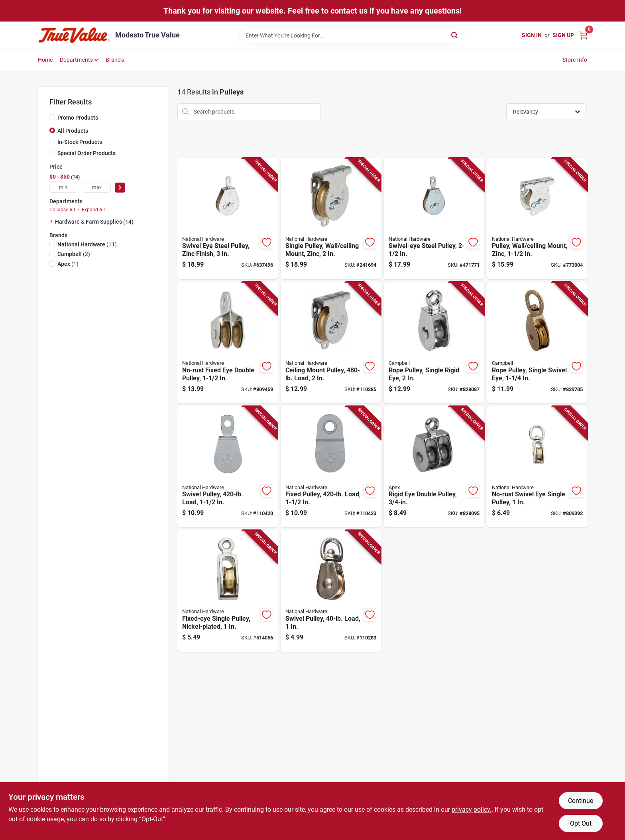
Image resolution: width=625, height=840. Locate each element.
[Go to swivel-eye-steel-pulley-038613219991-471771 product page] (434, 219)
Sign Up (563, 35)
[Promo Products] (52, 117)
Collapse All (62, 210)
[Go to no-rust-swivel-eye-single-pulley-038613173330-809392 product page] (537, 467)
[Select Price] (120, 188)
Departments (76, 60)
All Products (73, 131)
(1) (68, 264)
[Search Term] (351, 35)
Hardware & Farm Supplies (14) (94, 222)
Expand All (93, 210)
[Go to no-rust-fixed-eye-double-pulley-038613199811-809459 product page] (228, 343)
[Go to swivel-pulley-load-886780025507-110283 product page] (331, 591)
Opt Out (581, 823)
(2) (74, 254)
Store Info (575, 60)
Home (45, 60)
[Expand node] (52, 221)
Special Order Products (86, 153)
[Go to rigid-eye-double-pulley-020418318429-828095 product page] (434, 467)
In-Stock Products (80, 142)
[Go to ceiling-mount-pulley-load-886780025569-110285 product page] (331, 343)
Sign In (532, 35)
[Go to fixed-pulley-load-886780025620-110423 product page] (331, 467)
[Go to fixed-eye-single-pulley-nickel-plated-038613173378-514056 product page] (228, 591)
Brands (115, 60)
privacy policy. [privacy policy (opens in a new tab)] (472, 810)
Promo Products (78, 118)
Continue (581, 801)
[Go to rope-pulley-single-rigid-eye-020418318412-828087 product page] (434, 343)
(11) (87, 244)
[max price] (97, 188)
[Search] (455, 35)
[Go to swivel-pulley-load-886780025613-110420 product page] (228, 467)
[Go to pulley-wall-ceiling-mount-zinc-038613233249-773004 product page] (537, 219)
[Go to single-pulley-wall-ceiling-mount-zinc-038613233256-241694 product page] (331, 219)
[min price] (63, 188)
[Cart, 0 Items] (584, 35)
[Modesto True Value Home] (74, 35)
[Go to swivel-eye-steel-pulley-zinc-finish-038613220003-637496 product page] (228, 219)
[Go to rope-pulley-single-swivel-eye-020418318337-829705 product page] (537, 343)
